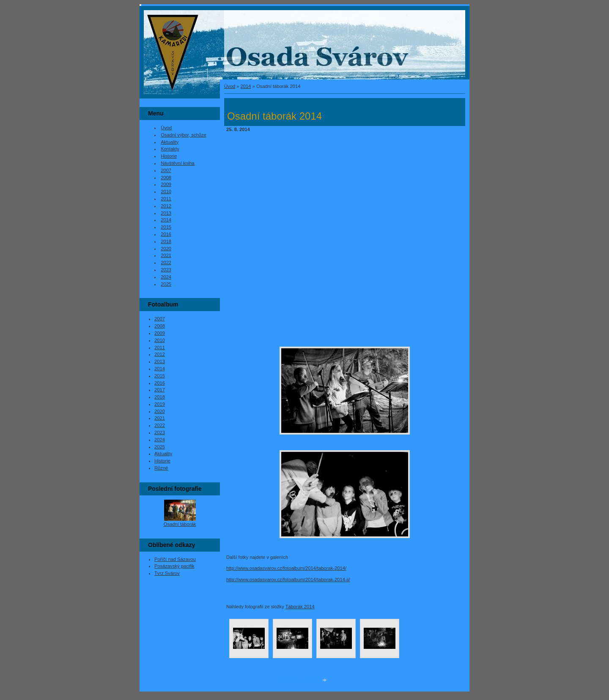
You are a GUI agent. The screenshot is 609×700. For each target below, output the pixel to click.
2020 (166, 249)
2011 (166, 199)
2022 (166, 262)
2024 (166, 277)
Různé (161, 468)
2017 (160, 390)
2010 (166, 191)
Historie (169, 156)
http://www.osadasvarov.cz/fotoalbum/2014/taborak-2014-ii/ (288, 580)
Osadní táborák (180, 524)
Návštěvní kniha (178, 163)
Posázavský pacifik (174, 566)
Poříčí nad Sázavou (175, 559)
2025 (166, 284)
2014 (246, 86)
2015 (166, 227)
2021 (166, 255)
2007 (166, 170)
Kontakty (170, 149)
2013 (166, 213)
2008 (166, 178)
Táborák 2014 (300, 607)
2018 (166, 241)
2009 (166, 184)
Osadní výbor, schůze (184, 135)
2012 (166, 206)
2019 (160, 404)
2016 (166, 234)
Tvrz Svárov (167, 573)
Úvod (230, 86)
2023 (166, 270)
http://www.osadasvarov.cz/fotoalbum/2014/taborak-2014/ (286, 568)
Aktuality (170, 142)
